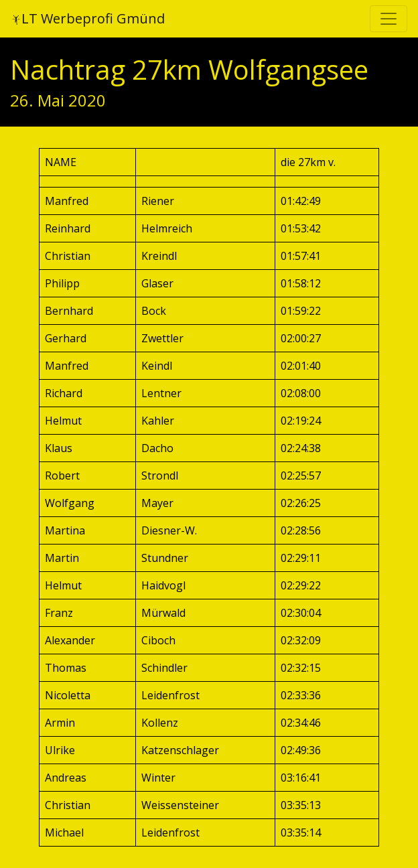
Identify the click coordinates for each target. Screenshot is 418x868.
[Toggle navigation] (389, 19)
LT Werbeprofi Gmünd (88, 18)
